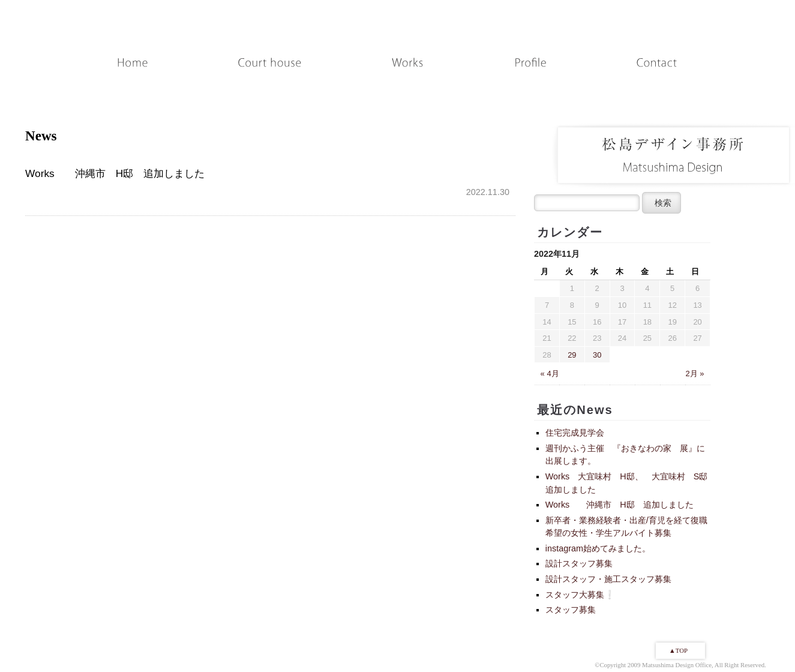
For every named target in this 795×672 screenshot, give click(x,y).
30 (597, 355)
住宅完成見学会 (575, 433)
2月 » (695, 373)
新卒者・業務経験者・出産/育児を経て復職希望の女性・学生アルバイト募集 (626, 527)
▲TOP (678, 650)
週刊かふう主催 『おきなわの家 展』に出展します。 (625, 455)
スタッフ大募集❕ (580, 595)
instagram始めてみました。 (598, 548)
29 (572, 355)
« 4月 (550, 373)
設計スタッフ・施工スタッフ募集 (608, 579)
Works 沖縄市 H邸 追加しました (619, 505)
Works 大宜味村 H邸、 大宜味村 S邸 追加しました (631, 483)
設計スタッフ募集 (579, 563)
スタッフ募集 (571, 610)
